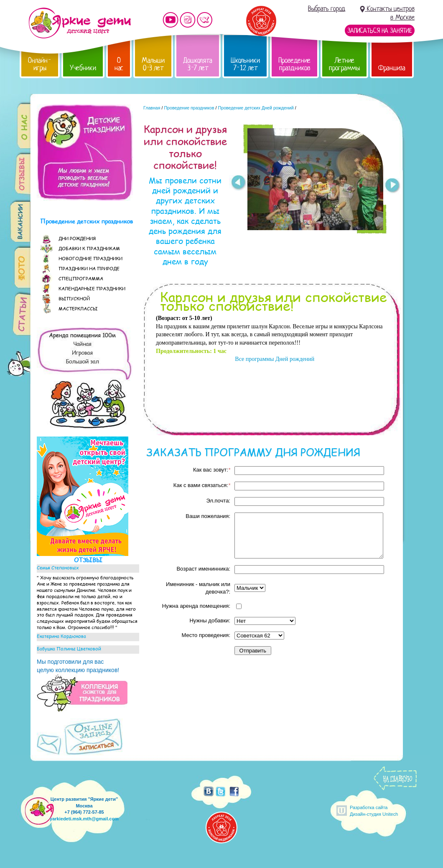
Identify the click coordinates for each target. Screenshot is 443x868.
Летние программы (344, 64)
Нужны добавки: (210, 621)
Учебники (83, 68)
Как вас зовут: (212, 470)
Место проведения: (206, 635)
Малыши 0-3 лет (153, 64)
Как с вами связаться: (202, 485)
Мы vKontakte (205, 20)
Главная (152, 108)
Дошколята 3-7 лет (198, 64)
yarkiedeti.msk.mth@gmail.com (84, 819)
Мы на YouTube (171, 20)
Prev (238, 183)
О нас (119, 64)
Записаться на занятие (380, 30)
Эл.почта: (218, 501)
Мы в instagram (188, 20)
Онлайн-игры (40, 64)
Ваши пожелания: (208, 516)
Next (393, 186)
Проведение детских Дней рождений (256, 108)
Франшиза (392, 68)
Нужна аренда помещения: (196, 606)
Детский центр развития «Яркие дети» (80, 23)
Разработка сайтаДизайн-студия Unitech (374, 811)
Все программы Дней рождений (274, 359)
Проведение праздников (294, 64)
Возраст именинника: (203, 569)
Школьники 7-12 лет (245, 64)
